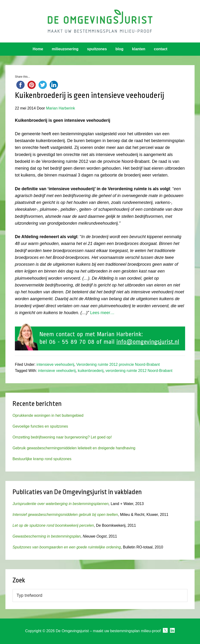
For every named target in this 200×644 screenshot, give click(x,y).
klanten (139, 49)
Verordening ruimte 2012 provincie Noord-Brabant (118, 364)
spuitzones (97, 49)
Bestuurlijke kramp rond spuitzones (42, 459)
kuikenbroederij (91, 371)
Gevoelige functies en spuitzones (40, 426)
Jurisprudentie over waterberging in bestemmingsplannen (61, 504)
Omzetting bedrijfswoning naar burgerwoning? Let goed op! (62, 437)
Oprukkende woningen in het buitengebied (48, 415)
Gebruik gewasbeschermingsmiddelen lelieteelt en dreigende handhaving (74, 448)
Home (38, 49)
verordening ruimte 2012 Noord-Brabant (139, 371)
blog (119, 49)
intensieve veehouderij (55, 364)
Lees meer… (102, 313)
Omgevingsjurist (100, 21)
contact (161, 49)
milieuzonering (65, 49)
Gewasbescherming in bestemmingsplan (47, 536)
